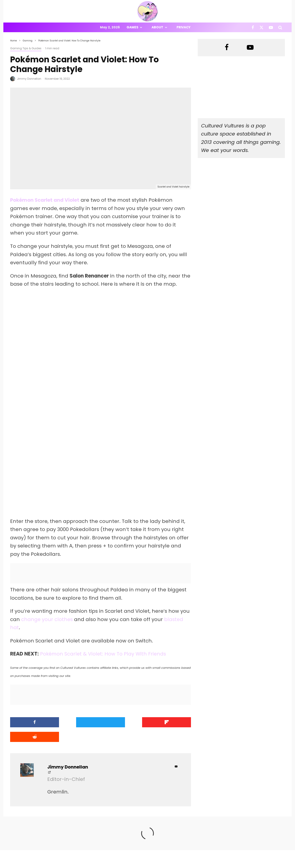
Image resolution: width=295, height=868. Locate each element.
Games (132, 27)
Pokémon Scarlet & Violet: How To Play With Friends (104, 654)
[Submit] (169, 723)
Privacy (184, 27)
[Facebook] (253, 27)
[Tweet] (78, 723)
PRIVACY (57, 865)
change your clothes (47, 620)
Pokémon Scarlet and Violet (45, 200)
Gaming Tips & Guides (26, 48)
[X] (261, 27)
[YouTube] (271, 27)
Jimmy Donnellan (29, 79)
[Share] (32, 723)
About (157, 27)
